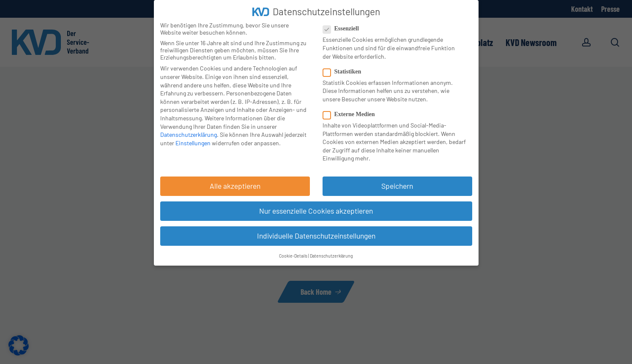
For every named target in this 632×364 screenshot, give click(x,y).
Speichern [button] (397, 186)
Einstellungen (193, 143)
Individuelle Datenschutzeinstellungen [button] (316, 236)
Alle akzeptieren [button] (235, 186)
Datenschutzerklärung (189, 134)
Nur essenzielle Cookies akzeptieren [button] (316, 211)
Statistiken (346, 72)
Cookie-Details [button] (293, 256)
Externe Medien (352, 114)
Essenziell (344, 29)
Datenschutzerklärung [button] (331, 256)
